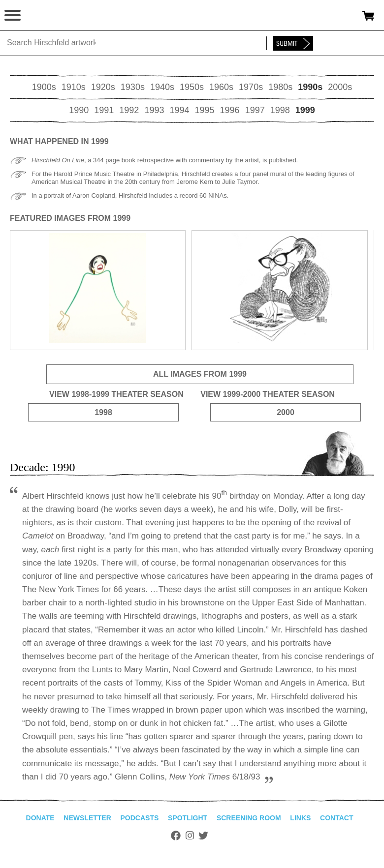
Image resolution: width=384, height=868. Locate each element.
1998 (280, 110)
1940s (162, 87)
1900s (44, 87)
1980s (280, 87)
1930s (133, 87)
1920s (103, 87)
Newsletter (87, 818)
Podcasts (140, 818)
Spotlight (188, 818)
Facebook (176, 836)
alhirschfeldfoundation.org (42, 16)
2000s (340, 87)
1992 (129, 110)
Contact (336, 818)
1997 (255, 110)
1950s (192, 87)
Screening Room (249, 818)
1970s (251, 87)
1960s (221, 87)
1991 (104, 110)
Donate (40, 818)
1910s (74, 87)
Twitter (203, 836)
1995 (205, 110)
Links (300, 818)
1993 (154, 110)
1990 (79, 110)
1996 (230, 110)
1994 (179, 110)
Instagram (190, 836)
